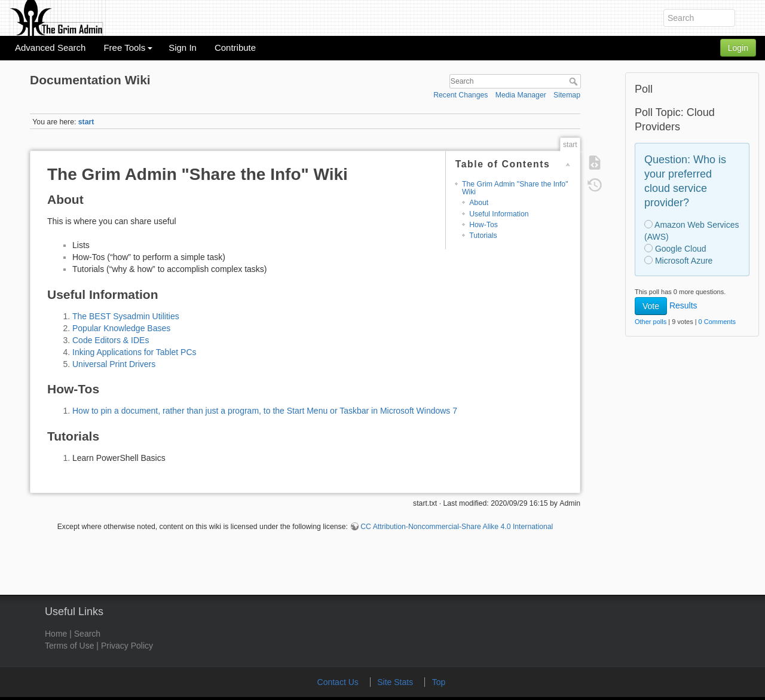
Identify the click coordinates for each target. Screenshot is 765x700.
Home (56, 634)
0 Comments (717, 322)
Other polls (651, 322)
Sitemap (567, 95)
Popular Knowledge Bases (121, 328)
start (86, 122)
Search (575, 81)
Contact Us (339, 682)
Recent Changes (460, 95)
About (479, 203)
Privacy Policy (127, 646)
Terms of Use (69, 646)
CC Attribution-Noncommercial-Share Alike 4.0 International (457, 527)
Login (738, 48)
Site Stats (396, 682)
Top (439, 682)
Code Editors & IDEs (111, 340)
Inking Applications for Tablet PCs (134, 352)
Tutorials (483, 236)
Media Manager (521, 95)
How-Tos (484, 225)
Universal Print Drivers (114, 364)
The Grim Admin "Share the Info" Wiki (515, 188)
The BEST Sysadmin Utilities (126, 316)
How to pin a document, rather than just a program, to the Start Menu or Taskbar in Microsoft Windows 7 (265, 411)
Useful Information (499, 214)
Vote (651, 306)
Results (683, 305)
